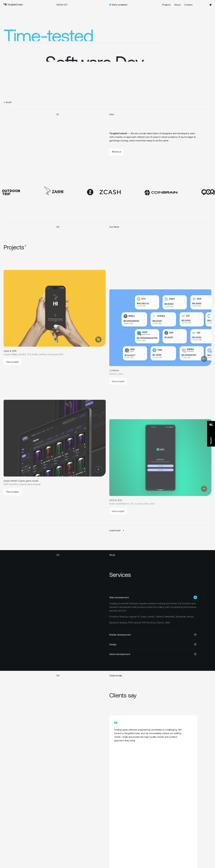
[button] (133, 530)
